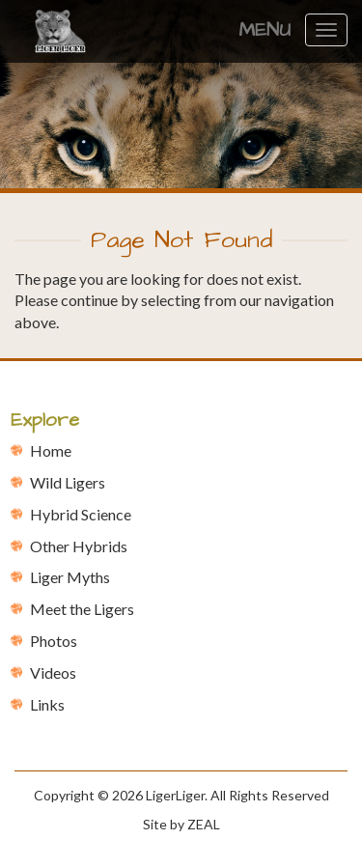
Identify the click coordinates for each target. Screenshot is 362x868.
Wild (68, 482)
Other (79, 546)
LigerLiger (175, 795)
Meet (82, 609)
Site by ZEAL (181, 824)
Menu (265, 30)
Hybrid (81, 514)
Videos (53, 672)
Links (47, 704)
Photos (54, 641)
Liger (70, 577)
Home (51, 450)
